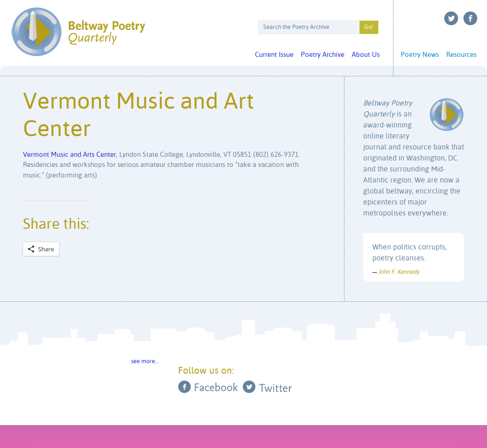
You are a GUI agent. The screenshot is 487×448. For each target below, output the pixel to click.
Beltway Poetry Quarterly (78, 32)
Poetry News (420, 55)
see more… (145, 362)
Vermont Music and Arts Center (69, 155)
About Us (366, 55)
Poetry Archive (323, 55)
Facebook (470, 18)
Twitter (451, 18)
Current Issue (274, 55)
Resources (461, 55)
